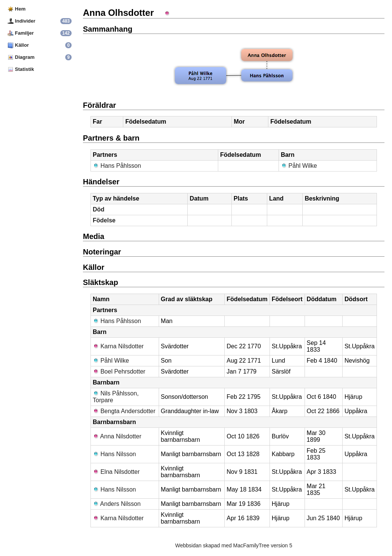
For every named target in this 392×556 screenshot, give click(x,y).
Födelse (104, 220)
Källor (18, 45)
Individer (21, 21)
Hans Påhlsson (117, 166)
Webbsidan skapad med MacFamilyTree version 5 (234, 545)
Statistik (21, 69)
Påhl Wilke (299, 166)
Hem (17, 9)
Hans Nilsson (114, 454)
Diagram (21, 57)
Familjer (21, 33)
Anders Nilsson (117, 504)
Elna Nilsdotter (116, 472)
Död (99, 209)
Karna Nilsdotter (118, 346)
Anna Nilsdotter (117, 436)
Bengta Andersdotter (124, 411)
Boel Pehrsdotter (119, 371)
